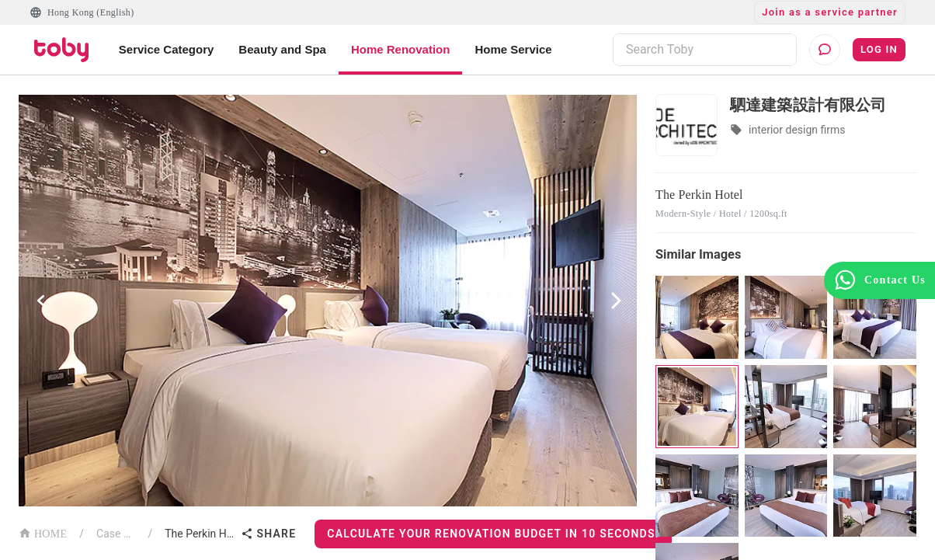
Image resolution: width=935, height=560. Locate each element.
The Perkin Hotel (200, 534)
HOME (43, 532)
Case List (116, 534)
